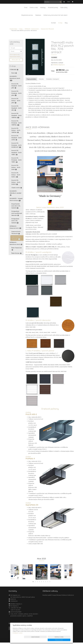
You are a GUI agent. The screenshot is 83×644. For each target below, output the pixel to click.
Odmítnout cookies (53, 640)
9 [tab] (50, 584)
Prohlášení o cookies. (18, 636)
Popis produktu (31, 79)
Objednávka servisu (27, 15)
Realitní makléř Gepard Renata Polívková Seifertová (58, 597)
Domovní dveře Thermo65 (47, 29)
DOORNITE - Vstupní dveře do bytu (16, 199)
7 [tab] (46, 584)
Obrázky (41, 79)
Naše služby (64, 7)
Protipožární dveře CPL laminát (15, 221)
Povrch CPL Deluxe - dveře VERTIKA (16, 130)
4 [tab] (39, 584)
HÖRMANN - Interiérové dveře (16, 243)
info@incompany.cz (59, 65)
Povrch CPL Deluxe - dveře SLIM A (16, 175)
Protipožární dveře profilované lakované (17, 213)
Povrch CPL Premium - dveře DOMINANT (17, 145)
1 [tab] (33, 584)
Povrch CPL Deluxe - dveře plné (16, 101)
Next (73, 573)
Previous (10, 573)
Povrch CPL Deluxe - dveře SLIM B (16, 182)
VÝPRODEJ (14, 70)
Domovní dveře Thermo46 (16, 233)
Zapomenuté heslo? (15, 56)
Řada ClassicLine (17, 249)
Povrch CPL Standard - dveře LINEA (17, 138)
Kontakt (53, 23)
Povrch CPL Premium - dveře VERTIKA (17, 123)
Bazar (14, 73)
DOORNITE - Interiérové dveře (15, 78)
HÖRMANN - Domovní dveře (32, 29)
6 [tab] (44, 584)
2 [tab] (35, 584)
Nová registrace (14, 55)
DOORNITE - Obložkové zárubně (16, 193)
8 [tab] (48, 584)
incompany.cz (15, 607)
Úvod (26, 7)
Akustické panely (53, 7)
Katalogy (43, 7)
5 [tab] (42, 584)
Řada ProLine (16, 253)
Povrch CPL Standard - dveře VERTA (17, 153)
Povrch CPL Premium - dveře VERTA (17, 160)
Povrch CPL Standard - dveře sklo (17, 108)
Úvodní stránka (13, 29)
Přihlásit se (16, 60)
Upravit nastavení (42, 640)
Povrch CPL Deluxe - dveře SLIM (16, 167)
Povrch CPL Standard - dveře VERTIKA (17, 115)
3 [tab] (37, 584)
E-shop (60, 23)
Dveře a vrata (34, 7)
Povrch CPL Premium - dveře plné (17, 93)
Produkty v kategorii (53, 79)
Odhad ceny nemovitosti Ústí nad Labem (55, 15)
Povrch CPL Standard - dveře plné (17, 86)
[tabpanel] (42, 573)
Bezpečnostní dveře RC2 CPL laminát (16, 206)
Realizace (38, 15)
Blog (66, 23)
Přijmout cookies (65, 640)
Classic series (17, 188)
